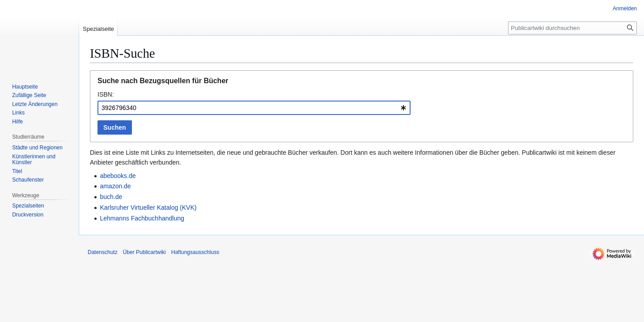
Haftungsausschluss (195, 252)
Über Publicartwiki (144, 252)
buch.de (111, 197)
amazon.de (115, 186)
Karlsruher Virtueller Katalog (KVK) (148, 208)
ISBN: (106, 94)
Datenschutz (103, 252)
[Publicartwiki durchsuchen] (572, 28)
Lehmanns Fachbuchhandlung (142, 218)
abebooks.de (118, 176)
